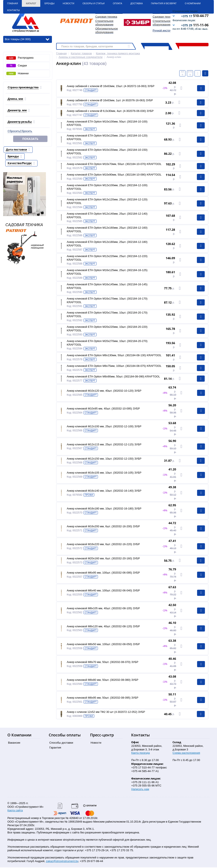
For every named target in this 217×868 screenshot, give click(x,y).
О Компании (193, 3)
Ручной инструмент (165, 30)
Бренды (49, 3)
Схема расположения (186, 753)
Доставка (136, 3)
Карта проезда (140, 753)
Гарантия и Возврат (164, 3)
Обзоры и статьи (93, 3)
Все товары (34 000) (27, 39)
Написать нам (140, 790)
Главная (13, 3)
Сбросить (14, 131)
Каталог (31, 3)
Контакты (13, 10)
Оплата (117, 3)
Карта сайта (15, 811)
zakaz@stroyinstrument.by (62, 862)
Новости (68, 3)
